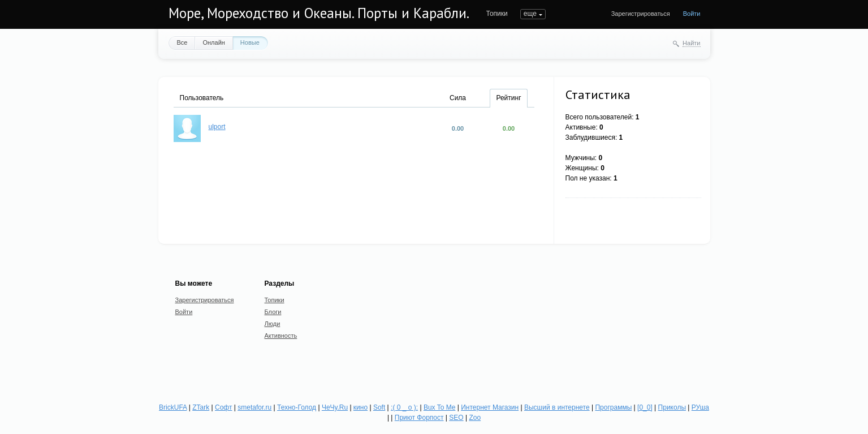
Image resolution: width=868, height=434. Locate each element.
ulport (217, 127)
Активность (281, 336)
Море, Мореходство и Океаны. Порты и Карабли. (319, 13)
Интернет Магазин (490, 407)
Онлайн (213, 42)
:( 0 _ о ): (404, 407)
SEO (456, 418)
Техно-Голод (297, 407)
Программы (613, 407)
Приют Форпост (419, 418)
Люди (273, 324)
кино (360, 407)
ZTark (201, 407)
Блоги (273, 312)
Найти (691, 43)
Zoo (475, 418)
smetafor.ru (254, 407)
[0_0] (645, 407)
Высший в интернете (557, 407)
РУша (700, 407)
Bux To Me (439, 407)
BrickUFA (173, 407)
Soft (379, 407)
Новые (250, 42)
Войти (692, 14)
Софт (223, 407)
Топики (497, 14)
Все (182, 42)
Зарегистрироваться (641, 14)
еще (530, 14)
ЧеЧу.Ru (335, 407)
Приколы (672, 407)
